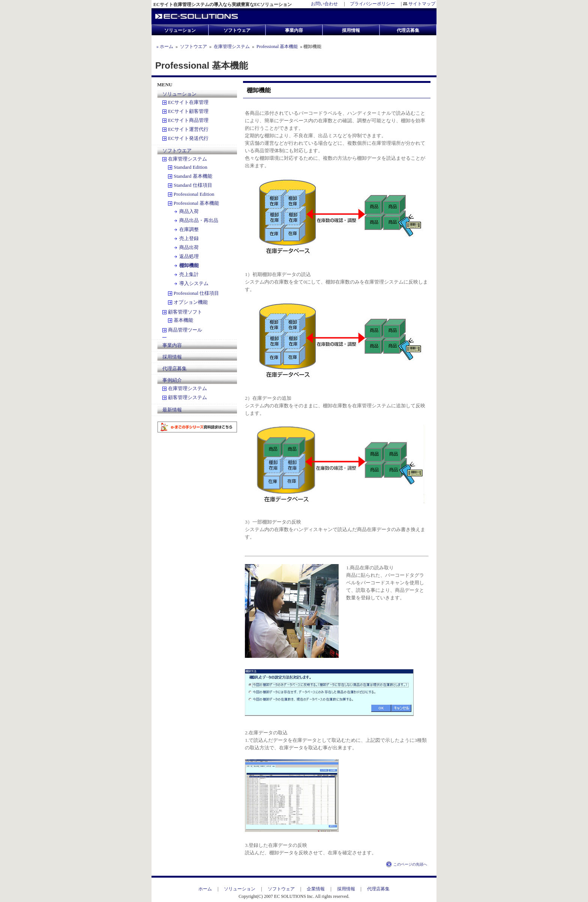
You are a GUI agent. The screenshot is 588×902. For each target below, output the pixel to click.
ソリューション (179, 94)
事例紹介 (172, 380)
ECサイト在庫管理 (188, 102)
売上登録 (189, 238)
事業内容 (172, 345)
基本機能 (183, 320)
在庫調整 (189, 229)
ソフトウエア (193, 47)
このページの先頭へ (410, 864)
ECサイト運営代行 (188, 129)
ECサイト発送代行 (188, 138)
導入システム (194, 283)
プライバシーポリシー (372, 4)
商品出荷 (189, 247)
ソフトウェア (283, 889)
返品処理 (189, 256)
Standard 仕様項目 (193, 185)
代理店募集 (175, 368)
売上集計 (189, 274)
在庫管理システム (232, 47)
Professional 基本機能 (277, 47)
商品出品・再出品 (199, 220)
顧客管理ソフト (185, 312)
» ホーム (164, 47)
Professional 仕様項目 (196, 293)
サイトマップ (422, 4)
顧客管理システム (187, 397)
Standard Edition (190, 167)
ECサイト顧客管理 (188, 111)
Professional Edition (194, 194)
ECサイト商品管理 (188, 120)
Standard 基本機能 (193, 176)
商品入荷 (189, 211)
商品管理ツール (185, 330)
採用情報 (172, 357)
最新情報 (172, 410)
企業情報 (316, 889)
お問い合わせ (324, 4)
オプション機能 (191, 302)
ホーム (207, 889)
